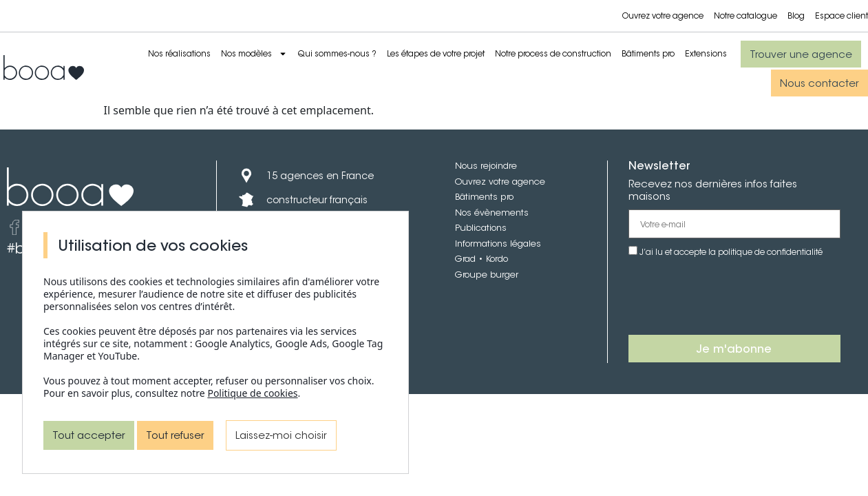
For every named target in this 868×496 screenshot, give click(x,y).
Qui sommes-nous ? (337, 53)
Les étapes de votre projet (436, 53)
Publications (481, 228)
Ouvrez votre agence (663, 15)
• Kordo (492, 259)
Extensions (706, 53)
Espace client (841, 15)
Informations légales (498, 244)
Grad (465, 259)
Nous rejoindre (486, 166)
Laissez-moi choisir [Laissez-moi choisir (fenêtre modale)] (281, 435)
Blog (796, 15)
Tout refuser (175, 435)
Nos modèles (254, 54)
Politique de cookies (252, 393)
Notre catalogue (745, 15)
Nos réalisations (179, 53)
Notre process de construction (553, 53)
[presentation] (733, 297)
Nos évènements (492, 213)
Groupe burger (487, 275)
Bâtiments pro (648, 53)
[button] (801, 54)
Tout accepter (89, 435)
